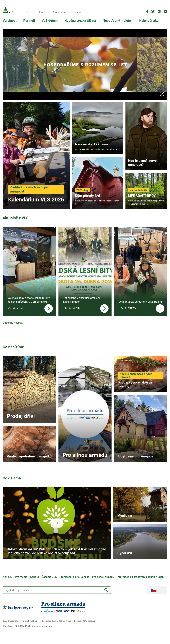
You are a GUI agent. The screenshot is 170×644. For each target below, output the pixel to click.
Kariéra (34, 577)
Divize (42, 12)
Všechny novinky (13, 323)
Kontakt (78, 12)
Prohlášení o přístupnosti (74, 577)
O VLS (28, 12)
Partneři (29, 20)
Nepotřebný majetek (118, 20)
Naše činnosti (59, 12)
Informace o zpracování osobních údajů (141, 577)
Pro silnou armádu (103, 577)
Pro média (21, 577)
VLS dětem (50, 20)
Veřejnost (10, 20)
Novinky (8, 577)
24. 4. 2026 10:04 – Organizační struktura (33, 626)
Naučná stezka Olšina (80, 20)
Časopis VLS (49, 577)
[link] (36, 156)
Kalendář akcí (149, 20)
